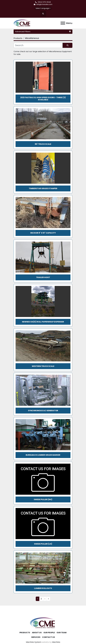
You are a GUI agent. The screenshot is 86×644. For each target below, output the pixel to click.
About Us (37, 633)
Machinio (56, 642)
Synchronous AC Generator (43, 411)
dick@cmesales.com (44, 4)
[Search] (38, 45)
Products (25, 633)
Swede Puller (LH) (43, 544)
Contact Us (49, 637)
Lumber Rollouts (43, 588)
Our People (49, 633)
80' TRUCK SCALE (43, 144)
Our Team (62, 633)
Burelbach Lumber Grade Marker (43, 455)
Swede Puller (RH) (43, 499)
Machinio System (34, 642)
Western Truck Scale (43, 366)
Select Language (42, 8)
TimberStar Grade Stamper (43, 188)
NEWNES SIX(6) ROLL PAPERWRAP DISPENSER (43, 322)
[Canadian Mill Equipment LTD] (43, 623)
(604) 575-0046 (44, 2)
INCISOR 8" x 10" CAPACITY (43, 233)
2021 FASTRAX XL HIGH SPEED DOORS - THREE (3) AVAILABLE (43, 99)
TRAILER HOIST (43, 277)
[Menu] (63, 23)
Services (36, 637)
